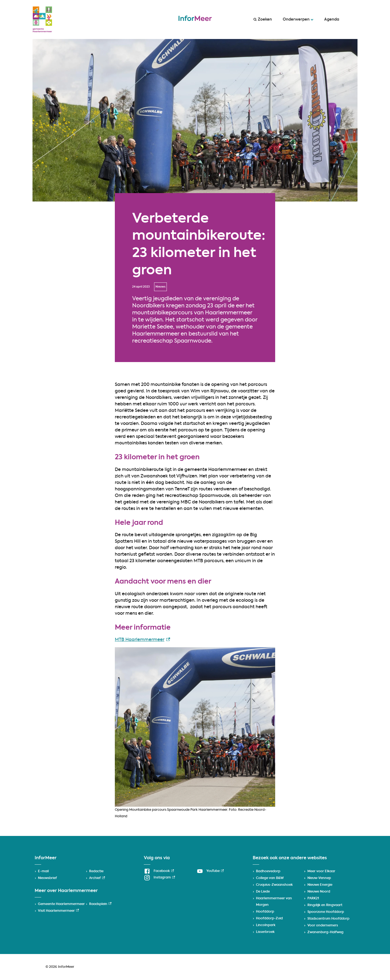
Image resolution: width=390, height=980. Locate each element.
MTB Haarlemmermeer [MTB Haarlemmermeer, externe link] (142, 640)
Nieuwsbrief (47, 878)
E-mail (43, 871)
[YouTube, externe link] (210, 871)
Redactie (96, 871)
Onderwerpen (298, 19)
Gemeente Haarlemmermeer (61, 904)
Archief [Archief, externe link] (97, 878)
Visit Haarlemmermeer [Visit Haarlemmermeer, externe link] (58, 911)
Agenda (332, 19)
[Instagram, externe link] (159, 878)
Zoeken (263, 19)
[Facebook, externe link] (159, 871)
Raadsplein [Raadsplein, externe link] (100, 904)
